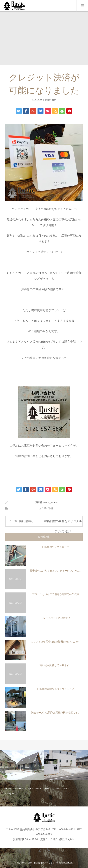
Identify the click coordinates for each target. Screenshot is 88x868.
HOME (8, 789)
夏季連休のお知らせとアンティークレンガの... (56, 571)
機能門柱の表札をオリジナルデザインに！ (63, 523)
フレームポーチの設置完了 (56, 618)
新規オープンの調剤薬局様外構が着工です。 (56, 713)
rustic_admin (50, 502)
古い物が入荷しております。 (56, 665)
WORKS (29, 789)
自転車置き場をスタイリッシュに (56, 689)
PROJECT (20, 789)
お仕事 (48, 100)
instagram (10, 794)
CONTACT (60, 789)
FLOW (38, 789)
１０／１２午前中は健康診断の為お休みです (56, 642)
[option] (22, 765)
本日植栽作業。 (25, 521)
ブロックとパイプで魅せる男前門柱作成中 (56, 594)
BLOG (48, 789)
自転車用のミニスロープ (56, 547)
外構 (54, 100)
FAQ (67, 789)
